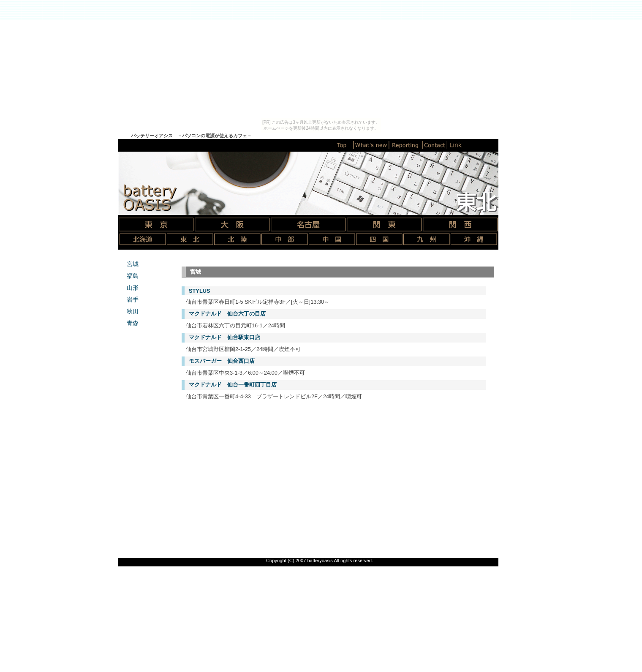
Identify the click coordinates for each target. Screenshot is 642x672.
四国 (379, 239)
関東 (384, 224)
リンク (456, 145)
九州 (427, 239)
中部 (285, 239)
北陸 (237, 239)
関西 (460, 224)
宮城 (133, 264)
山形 (133, 288)
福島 (133, 276)
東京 (156, 224)
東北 (190, 239)
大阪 (232, 224)
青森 (133, 323)
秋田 (133, 311)
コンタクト (435, 145)
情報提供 (406, 145)
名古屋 (308, 224)
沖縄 (474, 239)
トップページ (342, 145)
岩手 (133, 299)
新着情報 (372, 145)
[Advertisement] (334, 469)
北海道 (143, 239)
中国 (332, 239)
